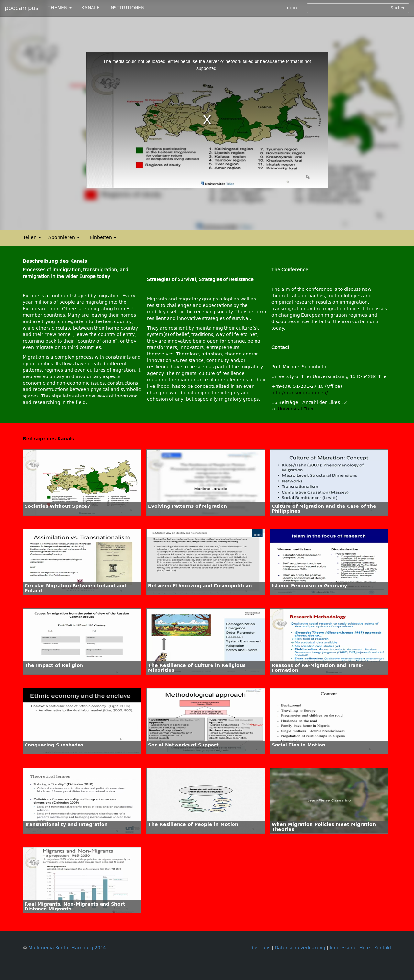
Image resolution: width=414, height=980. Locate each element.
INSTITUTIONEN (127, 8)
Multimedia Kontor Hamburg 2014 (67, 948)
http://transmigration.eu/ (300, 393)
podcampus (22, 8)
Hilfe (365, 948)
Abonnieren (64, 238)
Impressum (342, 948)
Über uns (259, 948)
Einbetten (103, 238)
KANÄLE (91, 8)
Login (291, 8)
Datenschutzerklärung (300, 948)
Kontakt (383, 948)
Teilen (32, 238)
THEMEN (60, 8)
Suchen (398, 8)
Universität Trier (296, 409)
